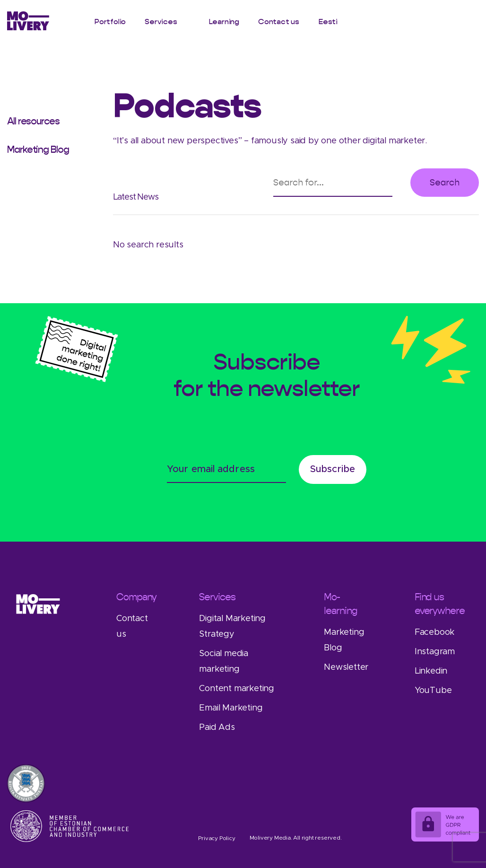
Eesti (328, 22)
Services (161, 22)
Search (445, 182)
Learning (224, 22)
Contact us (279, 22)
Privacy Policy (217, 838)
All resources (33, 121)
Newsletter (346, 667)
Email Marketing (231, 708)
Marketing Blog (38, 149)
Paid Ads (217, 728)
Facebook (434, 632)
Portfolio (110, 22)
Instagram (435, 652)
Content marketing (237, 689)
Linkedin (431, 671)
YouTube (433, 691)
